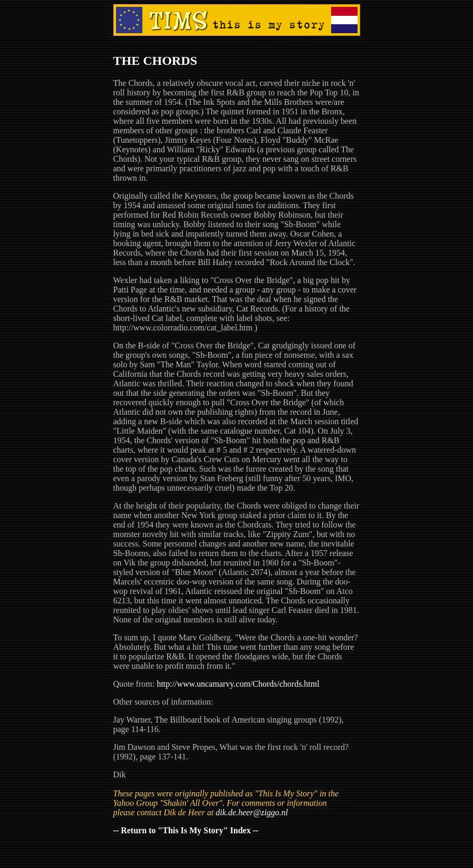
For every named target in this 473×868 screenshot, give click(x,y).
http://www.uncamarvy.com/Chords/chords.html (238, 684)
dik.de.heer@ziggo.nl (252, 812)
